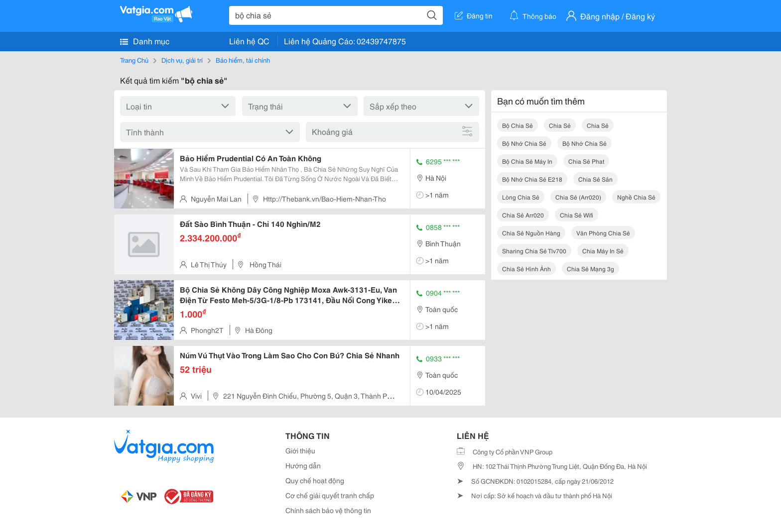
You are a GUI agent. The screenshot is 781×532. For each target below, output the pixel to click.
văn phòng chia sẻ (603, 233)
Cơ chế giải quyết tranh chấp (330, 495)
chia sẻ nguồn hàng (531, 233)
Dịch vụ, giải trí (182, 60)
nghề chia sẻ (636, 197)
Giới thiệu (300, 450)
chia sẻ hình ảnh (526, 268)
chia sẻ (560, 125)
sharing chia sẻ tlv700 (534, 251)
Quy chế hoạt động (315, 480)
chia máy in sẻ (603, 251)
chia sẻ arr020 (523, 215)
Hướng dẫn (303, 465)
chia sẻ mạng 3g (590, 268)
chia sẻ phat (586, 161)
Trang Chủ (134, 60)
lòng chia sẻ (521, 197)
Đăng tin (474, 15)
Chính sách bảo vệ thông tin (328, 510)
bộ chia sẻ (518, 125)
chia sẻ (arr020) (578, 197)
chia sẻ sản (595, 179)
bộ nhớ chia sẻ (524, 143)
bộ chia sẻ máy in (527, 161)
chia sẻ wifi (577, 215)
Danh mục (145, 41)
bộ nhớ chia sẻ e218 (532, 179)
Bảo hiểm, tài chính (243, 60)
